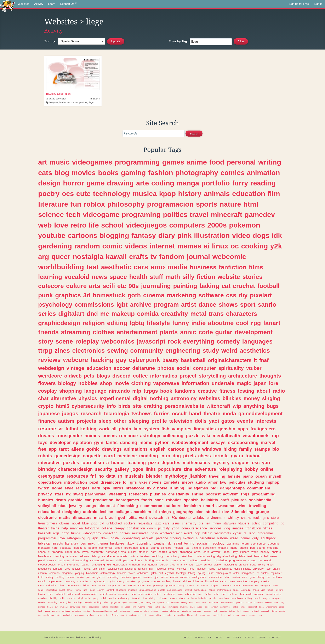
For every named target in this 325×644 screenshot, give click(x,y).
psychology (55, 304)
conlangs (66, 611)
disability (53, 598)
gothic (93, 449)
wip (237, 406)
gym (99, 442)
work (104, 429)
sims (145, 598)
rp (120, 476)
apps (243, 429)
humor (118, 463)
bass (191, 602)
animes (92, 436)
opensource (258, 544)
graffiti (276, 569)
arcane (247, 611)
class (62, 586)
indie (198, 323)
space (118, 277)
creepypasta (51, 476)
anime (197, 162)
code (206, 332)
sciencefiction (115, 569)
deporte (185, 518)
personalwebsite (184, 406)
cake (106, 615)
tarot (64, 449)
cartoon (176, 449)
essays (218, 442)
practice (90, 577)
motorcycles (125, 611)
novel (76, 523)
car (88, 500)
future (270, 590)
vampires (181, 429)
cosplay (48, 391)
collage (122, 512)
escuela (148, 538)
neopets (88, 602)
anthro (235, 607)
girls (266, 518)
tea (208, 523)
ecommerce (151, 506)
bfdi (214, 488)
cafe (166, 523)
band (195, 413)
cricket (132, 552)
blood (92, 590)
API (228, 638)
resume (47, 429)
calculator (162, 598)
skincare (166, 548)
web (45, 225)
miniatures (186, 611)
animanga (186, 552)
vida (263, 590)
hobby (251, 469)
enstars (276, 552)
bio (276, 449)
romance (129, 436)
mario (217, 523)
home (57, 488)
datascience (94, 607)
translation (253, 528)
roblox (94, 204)
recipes (83, 488)
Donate (200, 638)
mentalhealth (226, 436)
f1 (245, 533)
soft (161, 573)
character (83, 581)
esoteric (148, 577)
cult (56, 607)
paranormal (96, 494)
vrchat (88, 598)
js (85, 548)
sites (67, 569)
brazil (61, 565)
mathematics (196, 463)
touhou (253, 456)
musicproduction (47, 586)
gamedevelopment (260, 413)
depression (120, 565)
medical (179, 548)
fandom (172, 257)
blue (85, 523)
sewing (117, 350)
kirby (235, 552)
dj (89, 538)
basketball (193, 360)
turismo (200, 556)
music (59, 162)
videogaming (80, 560)
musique (184, 607)
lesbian (106, 512)
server (164, 577)
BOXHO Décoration (58, 94)
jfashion (198, 476)
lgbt (122, 304)
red (229, 615)
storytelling (212, 376)
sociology (158, 556)
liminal (177, 581)
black (192, 607)
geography (183, 512)
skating (188, 538)
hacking (102, 360)
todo (206, 607)
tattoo (227, 577)
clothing (141, 383)
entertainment (137, 332)
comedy (228, 341)
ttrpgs (151, 391)
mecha (202, 615)
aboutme (221, 323)
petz (126, 560)
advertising (191, 594)
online (267, 469)
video (241, 235)
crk (257, 586)
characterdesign (75, 469)
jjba (157, 577)
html (251, 204)
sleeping (139, 421)
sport (248, 304)
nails (245, 577)
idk (277, 235)
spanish (191, 500)
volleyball (47, 506)
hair (151, 569)
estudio (42, 581)
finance (47, 421)
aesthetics (255, 350)
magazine (67, 573)
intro (165, 456)
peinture (83, 102)
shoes (42, 552)
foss (268, 569)
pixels (190, 456)
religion (94, 323)
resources (77, 476)
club (116, 611)
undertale (223, 383)
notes (232, 581)
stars (59, 494)
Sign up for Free (299, 4)
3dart (211, 573)
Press (237, 638)
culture (76, 286)
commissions (94, 304)
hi (49, 552)
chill (118, 560)
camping (254, 581)
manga (188, 183)
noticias (190, 586)
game (96, 183)
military (249, 598)
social (184, 368)
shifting (105, 607)
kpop (167, 194)
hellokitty (210, 500)
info (111, 406)
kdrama (84, 556)
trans (216, 314)
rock (174, 341)
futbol (72, 429)
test (92, 267)
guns (252, 577)
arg (44, 257)
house (212, 590)
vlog (227, 528)
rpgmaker (276, 573)
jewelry (76, 506)
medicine (127, 456)
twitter (70, 594)
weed (234, 538)
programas (131, 548)
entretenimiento (227, 602)
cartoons (83, 235)
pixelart (261, 295)
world (255, 552)
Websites (24, 4)
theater (43, 528)
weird (229, 350)
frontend (136, 598)
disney (181, 586)
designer (276, 598)
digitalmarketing (227, 556)
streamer (253, 615)
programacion (170, 204)
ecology (219, 543)
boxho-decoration (56, 99)
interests (266, 421)
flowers (47, 383)
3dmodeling (242, 512)
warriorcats (223, 533)
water (132, 573)
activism (231, 494)
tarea (261, 607)
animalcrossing (274, 594)
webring (142, 607)
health (138, 277)
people (93, 548)
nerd (55, 548)
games (173, 162)
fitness (227, 391)
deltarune (144, 368)
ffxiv (151, 488)
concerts (185, 577)
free (42, 449)
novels (155, 482)
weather (160, 543)
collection (110, 533)
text (250, 556)
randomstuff (213, 602)
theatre (212, 413)
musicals (134, 476)
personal (241, 162)
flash (154, 533)
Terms (261, 638)
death (61, 500)
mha (276, 602)
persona (162, 538)
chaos (256, 590)
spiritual (87, 611)
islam (106, 602)
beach (50, 607)
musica (145, 194)
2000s (217, 225)
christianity (179, 494)
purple (164, 565)
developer (60, 442)
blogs (103, 376)
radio (279, 391)
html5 (63, 406)
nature (230, 204)
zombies (56, 611)
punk (45, 295)
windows (212, 449)
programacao (238, 560)
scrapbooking (98, 581)
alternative (63, 398)
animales (72, 556)
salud (178, 543)
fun (76, 204)
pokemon (245, 225)
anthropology (108, 573)
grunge (262, 512)
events (245, 421)
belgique (54, 102)
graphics (68, 295)
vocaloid (77, 277)
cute (83, 194)
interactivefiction (199, 598)
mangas (201, 569)
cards (223, 581)
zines (62, 350)
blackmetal (192, 615)
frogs (253, 565)
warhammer (225, 607)
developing (173, 607)
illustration (212, 235)
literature (53, 204)
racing (211, 556)
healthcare (45, 556)
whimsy (233, 518)
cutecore (51, 286)
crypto (46, 406)
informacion (215, 577)
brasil (110, 517)
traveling (217, 476)
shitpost (214, 586)
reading (263, 183)
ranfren (90, 615)
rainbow (214, 607)
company (70, 581)
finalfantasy (201, 602)
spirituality (231, 368)
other (120, 421)
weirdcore (50, 376)
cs (119, 586)
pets (89, 376)
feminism (192, 506)
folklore (279, 590)
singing (271, 398)
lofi (112, 615)
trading (176, 538)
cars (141, 267)
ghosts (101, 577)
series (47, 314)
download (197, 611)
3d (87, 295)
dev (226, 512)
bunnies (46, 500)
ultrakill (188, 590)
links (151, 469)
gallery (122, 469)
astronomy (184, 398)
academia (162, 560)
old (102, 523)
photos (166, 368)
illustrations (212, 581)
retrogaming (76, 538)
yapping (79, 573)
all (114, 429)
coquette (92, 456)
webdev (199, 518)
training (42, 594)
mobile (212, 569)
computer (204, 368)
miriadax (132, 590)
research (91, 413)
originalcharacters (230, 360)
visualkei (175, 602)
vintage (75, 368)
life (94, 225)
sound (261, 548)
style (69, 488)
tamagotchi (150, 602)
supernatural (205, 538)
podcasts (65, 548)
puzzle (193, 436)
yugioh (216, 615)
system (151, 429)
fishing (95, 556)
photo (125, 429)
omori (209, 506)
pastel (115, 538)
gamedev (260, 214)
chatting (223, 548)
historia (222, 538)
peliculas (237, 482)
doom (152, 528)
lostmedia (246, 590)
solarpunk (265, 611)
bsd (252, 548)
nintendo (119, 391)
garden (137, 577)
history (190, 194)
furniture (58, 569)
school (112, 225)
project (188, 376)
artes (197, 552)
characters (242, 314)
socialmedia (260, 500)
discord (121, 376)
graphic (75, 500)
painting (185, 286)
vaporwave (166, 383)
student (213, 512)
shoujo (249, 602)
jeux (164, 607)
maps (234, 548)
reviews (49, 360)
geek (125, 602)
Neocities (50, 637)
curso (184, 560)
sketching (187, 556)
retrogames (44, 569)
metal (198, 314)
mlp (137, 391)
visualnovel (97, 560)
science (51, 214)
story (46, 341)
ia (188, 598)
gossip (282, 611)
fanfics (208, 594)
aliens (78, 449)
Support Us (69, 4)
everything (199, 341)
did (109, 565)
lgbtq (137, 323)
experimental (115, 398)
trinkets (196, 548)
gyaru (237, 456)
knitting (88, 429)
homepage (113, 552)
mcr (179, 533)
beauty (170, 360)
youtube (52, 235)
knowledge (220, 560)
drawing (120, 183)
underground (272, 607)
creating (266, 581)
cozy (65, 533)
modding (149, 456)
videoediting (131, 538)
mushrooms (49, 615)
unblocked (114, 523)
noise (162, 488)
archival (255, 611)
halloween (271, 556)
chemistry (189, 523)
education (249, 194)
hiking (230, 449)
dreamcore (111, 482)
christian (135, 565)
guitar (224, 332)
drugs (270, 565)
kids (149, 586)
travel (199, 214)
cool (242, 323)
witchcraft (219, 406)
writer (236, 573)
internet (162, 246)
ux (257, 573)
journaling (156, 286)
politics (175, 214)
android (90, 512)
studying (256, 482)
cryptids (170, 573)
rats (191, 565)
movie (122, 383)
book (166, 391)
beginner (208, 611)
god (122, 517)
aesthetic (116, 267)
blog (62, 173)
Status (249, 638)
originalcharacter (108, 594)
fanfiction (233, 267)
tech (73, 214)
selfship (132, 586)
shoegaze (121, 590)
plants (169, 332)
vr (61, 429)
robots (45, 456)
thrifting (149, 560)
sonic (188, 332)
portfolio (216, 183)
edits (169, 615)
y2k (276, 246)
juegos (70, 413)
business (203, 267)
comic (112, 246)
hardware (117, 543)
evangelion (124, 594)
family (245, 449)
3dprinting (144, 543)
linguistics (205, 429)
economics (106, 548)
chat (43, 398)
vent (143, 517)
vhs (124, 552)
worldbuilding (61, 267)
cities (159, 615)
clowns (64, 523)
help (65, 528)
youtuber (233, 594)
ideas (226, 552)
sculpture (136, 560)
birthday (47, 469)
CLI (210, 638)
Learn (52, 4)
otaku (81, 577)
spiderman (170, 586)
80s (174, 518)
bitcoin (207, 533)
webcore (75, 360)
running (177, 488)
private (99, 615)
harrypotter (248, 573)
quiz (201, 594)
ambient (77, 569)
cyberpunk (144, 360)
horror (73, 183)
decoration (72, 102)
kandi (68, 552)
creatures (133, 602)
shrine (197, 494)
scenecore (138, 494)
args (56, 533)
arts (95, 286)
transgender (69, 436)
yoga (175, 528)
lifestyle (158, 323)
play (94, 586)
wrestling (117, 494)
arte (143, 183)
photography (197, 173)
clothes (103, 332)
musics (173, 598)
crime (51, 594)
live (124, 586)
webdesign (51, 368)
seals (41, 590)
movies (84, 173)
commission (237, 598)
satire (216, 594)
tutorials (122, 573)
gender (236, 615)
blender (154, 476)
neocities (242, 581)
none (159, 500)
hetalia (158, 594)
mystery (221, 463)
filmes (268, 528)
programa (176, 565)
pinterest (107, 506)
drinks (274, 611)
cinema (154, 295)
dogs (261, 235)
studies (165, 611)
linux (220, 246)
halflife (157, 607)
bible (242, 556)
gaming (133, 173)
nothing (159, 398)
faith (239, 611)
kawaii (116, 257)
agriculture (134, 615)
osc (256, 463)
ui (142, 615)
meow (188, 482)
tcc (187, 548)
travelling (257, 506)
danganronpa (232, 488)
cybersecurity (88, 406)
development (254, 332)
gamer (245, 538)
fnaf (264, 360)
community (147, 350)
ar (164, 615)
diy (243, 295)
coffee (140, 376)
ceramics (54, 573)
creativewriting (145, 594)
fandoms (185, 391)
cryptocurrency (116, 581)
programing (141, 214)
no (101, 476)
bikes (86, 586)
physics (88, 398)
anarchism (141, 512)
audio (200, 482)
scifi (109, 286)
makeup (123, 314)
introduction (76, 482)
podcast (213, 494)
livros (85, 552)
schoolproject (223, 573)
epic (96, 538)
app (53, 449)
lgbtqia (78, 548)
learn (206, 552)
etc (122, 286)
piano (248, 476)
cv (186, 565)
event (188, 533)
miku (92, 543)
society (50, 577)
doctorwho (149, 615)
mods (171, 569)
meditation (248, 586)
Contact (275, 638)
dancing (129, 442)
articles (205, 586)
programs (144, 581)
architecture (243, 376)
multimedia (140, 533)
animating (52, 602)
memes (189, 246)
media (177, 267)
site (137, 406)
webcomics (118, 341)
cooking (254, 246)
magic (244, 383)
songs (90, 506)
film (274, 194)
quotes (265, 573)
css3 (78, 594)
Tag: (178, 41)
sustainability (225, 569)
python (162, 442)
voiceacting (51, 590)
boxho (62, 102)
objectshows (50, 482)
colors (174, 560)
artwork (216, 552)
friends (48, 332)
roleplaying (230, 469)
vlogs (180, 594)
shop (106, 383)
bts (201, 523)
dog (177, 456)
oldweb (73, 376)
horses (125, 533)
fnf (93, 476)
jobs (141, 602)
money (252, 398)
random (87, 246)
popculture (170, 469)
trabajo (232, 611)
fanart (272, 323)
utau (62, 506)
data (111, 476)
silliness (42, 607)
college (107, 528)
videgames (137, 611)
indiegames (197, 488)
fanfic (112, 442)
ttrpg (45, 350)
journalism (93, 463)
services (215, 528)
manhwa (76, 528)
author (173, 552)
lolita (132, 517)
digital (140, 398)
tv (154, 257)
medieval (161, 569)
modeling (273, 548)
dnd (92, 314)
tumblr (76, 533)
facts (62, 602)
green (118, 548)
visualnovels (256, 436)
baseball (44, 533)
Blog (219, 638)
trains (55, 528)
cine (200, 512)
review (236, 577)
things (165, 512)
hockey (265, 552)
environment (216, 518)
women (218, 565)
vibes (150, 607)
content (110, 590)
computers (187, 225)
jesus (176, 523)
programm (116, 602)
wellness (181, 569)
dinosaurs (82, 517)
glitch (154, 573)
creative (207, 391)
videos (136, 246)
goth (134, 295)
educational (49, 512)
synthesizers (200, 590)
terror (70, 590)
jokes (282, 607)
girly (255, 538)
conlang (167, 581)
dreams (46, 436)
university (258, 569)
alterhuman (99, 569)
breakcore (135, 488)
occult (179, 413)
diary (167, 235)
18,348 (95, 99)
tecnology (155, 611)
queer (61, 257)
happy (47, 611)
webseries (143, 573)
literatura (72, 543)
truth (41, 577)
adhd (103, 598)
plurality (164, 528)
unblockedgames (148, 590)
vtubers (244, 523)
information (195, 383)
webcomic (229, 257)
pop (197, 533)
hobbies (88, 383)
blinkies (232, 398)
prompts (240, 602)
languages (258, 341)
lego (252, 533)
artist (189, 304)
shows (228, 304)
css (231, 295)
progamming (264, 494)
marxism (42, 598)
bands (258, 556)
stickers (130, 523)
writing (270, 162)
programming (137, 162)
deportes (171, 463)
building (60, 577)
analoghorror (199, 577)
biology (67, 383)
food (217, 162)
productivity (68, 615)
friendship (73, 565)
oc (235, 246)
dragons (241, 463)
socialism (204, 543)
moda (229, 413)
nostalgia (88, 257)
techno (189, 543)
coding (163, 183)
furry (240, 183)
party (96, 598)
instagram (265, 586)
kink (134, 607)
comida (148, 314)
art (43, 162)
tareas (200, 607)
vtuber (254, 368)
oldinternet (252, 607)
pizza (154, 463)
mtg (85, 590)
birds (124, 406)
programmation (90, 594)
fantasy (144, 235)
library (262, 565)
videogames (92, 162)
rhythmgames (224, 590)
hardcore (64, 560)
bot (269, 577)
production (103, 500)
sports (207, 204)
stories (252, 277)
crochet (244, 286)
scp (168, 602)
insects (58, 543)
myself (275, 476)
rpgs (245, 494)
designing (71, 512)
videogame (101, 214)
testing (246, 391)
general (153, 565)
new (134, 594)
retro (78, 225)
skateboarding (243, 442)
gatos (228, 421)
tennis (110, 560)
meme (146, 442)
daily (282, 602)
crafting (153, 406)
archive (141, 304)
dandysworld (246, 594)
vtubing (98, 602)
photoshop (175, 611)
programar (265, 533)
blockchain (92, 573)
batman (71, 577)
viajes (182, 598)
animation (263, 173)
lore (274, 383)
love (61, 225)
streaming (76, 332)
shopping (71, 391)
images (238, 528)
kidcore (245, 552)
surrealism (210, 548)
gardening (55, 246)
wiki (206, 436)
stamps (262, 449)
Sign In (318, 4)
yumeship (158, 586)
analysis (122, 556)
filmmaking (128, 506)
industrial (60, 594)
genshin (227, 429)
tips (40, 615)
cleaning (59, 556)
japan (260, 383)
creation (243, 565)
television (181, 421)
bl (155, 512)
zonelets (172, 482)
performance (74, 586)
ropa (77, 552)
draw (105, 538)
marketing (181, 295)
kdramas (198, 581)
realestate (145, 523)
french (141, 586)
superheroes (56, 581)
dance (207, 304)
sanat (62, 590)
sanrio (267, 304)
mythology (176, 476)
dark (96, 488)
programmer (47, 538)
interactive (49, 463)
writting (194, 560)
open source (67, 637)
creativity (174, 314)
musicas (64, 607)
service (52, 560)
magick (266, 598)
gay (121, 360)
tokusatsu (120, 615)
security (104, 469)
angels (244, 548)
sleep (105, 421)
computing (271, 523)
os (198, 586)
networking (231, 565)
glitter (243, 607)
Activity (39, 4)
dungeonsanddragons (102, 611)
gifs (133, 482)
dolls (201, 421)
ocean (261, 476)
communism (259, 488)
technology (112, 194)
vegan (128, 607)
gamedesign (67, 456)
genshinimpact (243, 569)
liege (91, 102)
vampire (112, 586)
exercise (72, 598)
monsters (44, 548)
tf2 (68, 494)
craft (225, 500)
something (224, 598)
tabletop (44, 543)
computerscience (194, 528)
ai (207, 246)
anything (254, 406)
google (161, 590)
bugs (273, 406)
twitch (44, 488)
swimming (233, 544)
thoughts (270, 376)
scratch (156, 517)
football (269, 286)
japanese (49, 413)
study (211, 350)
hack (40, 611)
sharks (246, 518)
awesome (225, 506)
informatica (164, 376)
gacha (87, 569)
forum (245, 544)
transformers (48, 523)
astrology (150, 436)
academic (131, 569)
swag (78, 494)
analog (252, 560)
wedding (206, 560)
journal (198, 257)
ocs (68, 194)
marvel (268, 442)
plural (42, 560)
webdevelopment (190, 442)
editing (117, 323)
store (275, 518)
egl (144, 565)
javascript (151, 341)
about (263, 391)
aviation (143, 569)
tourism (145, 556)
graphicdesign (59, 323)
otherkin (143, 552)
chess (204, 456)
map (209, 615)
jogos (137, 469)
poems (110, 436)
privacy (45, 494)
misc (98, 517)
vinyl (80, 598)
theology (181, 573)
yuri (266, 463)
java (62, 538)
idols (224, 594)
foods (147, 500)
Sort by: (50, 41)
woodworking (179, 615)
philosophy (126, 204)
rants (191, 569)
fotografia (92, 528)
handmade (226, 586)
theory (261, 577)
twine (241, 506)
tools (257, 518)
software (211, 295)
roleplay (87, 341)
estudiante (108, 556)
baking (209, 286)
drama (155, 548)
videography (92, 533)
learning (50, 277)
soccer (122, 368)
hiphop (273, 482)
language (95, 391)
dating (152, 598)
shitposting (98, 565)
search (163, 552)
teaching (137, 463)
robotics (174, 500)
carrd (109, 456)
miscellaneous (116, 607)
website (229, 277)
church (101, 590)
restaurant (97, 552)
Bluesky (96, 637)
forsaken (131, 581)
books (108, 173)
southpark (268, 538)
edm (154, 552)
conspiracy (173, 556)
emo (158, 267)
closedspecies (47, 565)
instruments (80, 615)
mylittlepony (169, 594)
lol (125, 482)
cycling (202, 573)
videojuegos (146, 225)
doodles (112, 598)
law (223, 482)
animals (217, 194)
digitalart (71, 314)
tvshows (141, 413)
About (188, 638)
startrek (102, 586)
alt (167, 518)
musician (223, 611)
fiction (206, 277)
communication (175, 590)
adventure (205, 469)
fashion (161, 173)
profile (159, 421)
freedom (58, 552)
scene (64, 341)
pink (184, 235)
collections (77, 611)
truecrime (274, 544)
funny (181, 323)
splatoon (82, 442)
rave (261, 615)
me (105, 314)
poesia (213, 598)
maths (65, 517)
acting (256, 523)
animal (237, 586)
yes (83, 543)
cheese (268, 602)
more (84, 607)
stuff (156, 277)
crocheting (113, 577)
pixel (94, 482)
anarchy (43, 573)
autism (66, 421)
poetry (49, 194)
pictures (239, 500)
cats (45, 173)
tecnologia (116, 413)
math (173, 277)
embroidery (124, 598)
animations (136, 449)
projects (87, 421)
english (158, 449)
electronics (88, 350)
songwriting (75, 607)
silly (188, 277)
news (99, 277)
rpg (256, 323)
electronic (47, 517)
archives (277, 577)
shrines (187, 581)
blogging (114, 235)
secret (244, 615)
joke (69, 602)
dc (170, 543)
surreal (208, 565)
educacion (99, 368)
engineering (183, 350)
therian (103, 543)
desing (184, 602)
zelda (63, 598)
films (256, 267)
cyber (237, 533)
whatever (167, 533)
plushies (158, 494)
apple (236, 590)
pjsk (106, 488)
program (166, 304)
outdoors (173, 506)
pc (282, 523)
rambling (77, 602)
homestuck (109, 295)
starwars (230, 523)
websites (210, 398)
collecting (173, 436)
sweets (42, 602)
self (215, 611)
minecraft (227, 214)
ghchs (193, 449)
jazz (158, 523)
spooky (161, 602)
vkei (143, 482)
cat (226, 286)
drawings (112, 449)
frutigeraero (263, 429)
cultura (134, 556)
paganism (259, 594)
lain (138, 429)
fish (165, 429)
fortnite (221, 456)
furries (162, 413)
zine (188, 469)
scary (199, 565)
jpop (94, 523)
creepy (119, 528)
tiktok (130, 543)
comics (233, 173)
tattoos (144, 548)
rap (275, 436)
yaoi (214, 421)
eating (85, 565)
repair (257, 598)
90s (134, 286)
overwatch (258, 602)
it (255, 360)
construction (136, 528)
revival (78, 590)
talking (192, 573)
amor (213, 482)
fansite (234, 476)
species (156, 581)
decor (276, 586)
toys (43, 442)
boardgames (127, 500)
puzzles (71, 463)
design (49, 183)
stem (147, 611)
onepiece (126, 577)
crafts (139, 257)
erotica (174, 577)
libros (118, 488)
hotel (58, 615)
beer (223, 615)
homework (265, 560)
